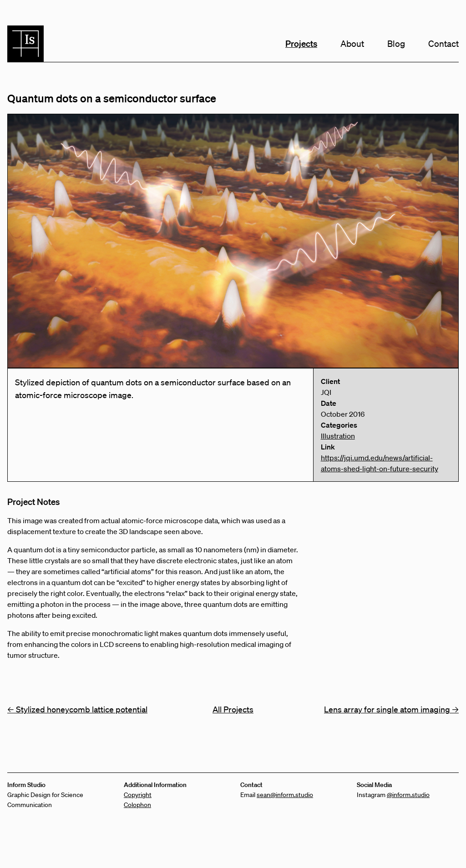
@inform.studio (408, 795)
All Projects (233, 709)
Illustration (338, 436)
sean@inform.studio (285, 795)
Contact (443, 44)
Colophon (137, 805)
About (352, 44)
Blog (396, 44)
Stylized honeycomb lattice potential (77, 709)
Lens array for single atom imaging (391, 709)
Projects (301, 43)
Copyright (138, 795)
